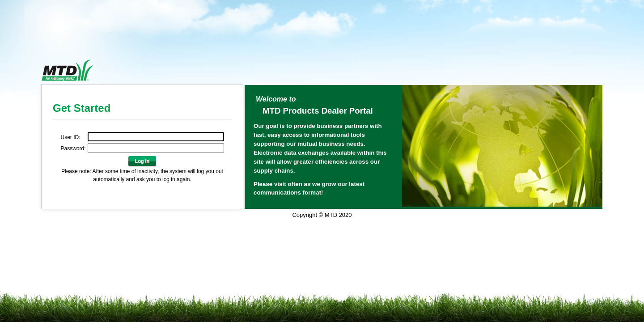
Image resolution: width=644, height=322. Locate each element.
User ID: (70, 137)
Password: (73, 148)
